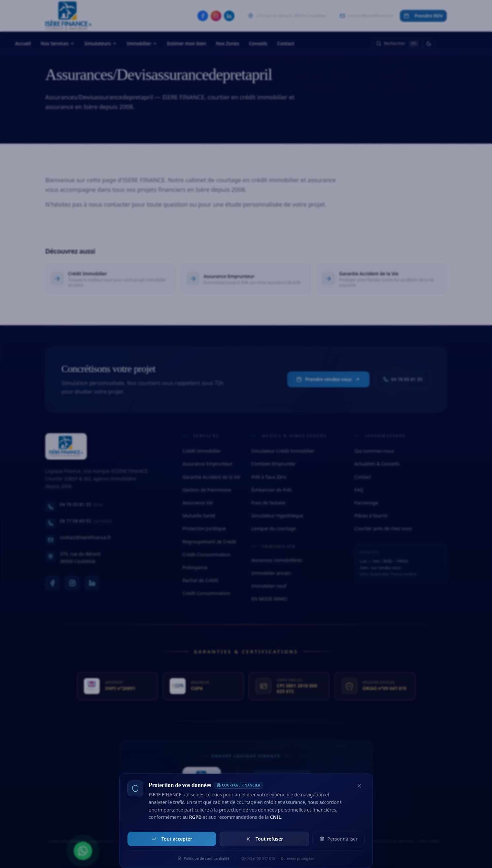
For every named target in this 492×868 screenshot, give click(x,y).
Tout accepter (172, 839)
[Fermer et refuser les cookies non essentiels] (359, 786)
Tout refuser (264, 839)
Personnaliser (338, 839)
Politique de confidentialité (203, 858)
